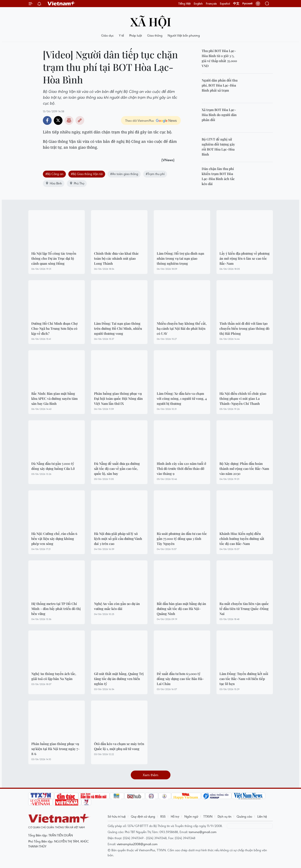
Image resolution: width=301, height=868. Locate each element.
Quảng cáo (244, 816)
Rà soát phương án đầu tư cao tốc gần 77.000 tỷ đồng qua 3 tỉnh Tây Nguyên (182, 539)
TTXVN (208, 816)
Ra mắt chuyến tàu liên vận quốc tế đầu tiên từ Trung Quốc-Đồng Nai (244, 609)
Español (225, 4)
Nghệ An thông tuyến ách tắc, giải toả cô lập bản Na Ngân (54, 676)
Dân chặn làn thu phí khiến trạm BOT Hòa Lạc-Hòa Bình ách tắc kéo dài (218, 176)
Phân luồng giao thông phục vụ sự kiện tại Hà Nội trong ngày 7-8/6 (55, 749)
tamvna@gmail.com (203, 832)
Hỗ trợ (175, 816)
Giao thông (155, 35)
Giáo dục (107, 35)
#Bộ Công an (54, 174)
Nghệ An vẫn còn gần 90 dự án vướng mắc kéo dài (117, 606)
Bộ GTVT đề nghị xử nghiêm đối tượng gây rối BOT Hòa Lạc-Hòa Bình (218, 147)
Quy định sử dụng (143, 816)
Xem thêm (150, 775)
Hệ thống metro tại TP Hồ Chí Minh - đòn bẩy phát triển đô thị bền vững (56, 609)
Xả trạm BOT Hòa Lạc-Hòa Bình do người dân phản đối (219, 115)
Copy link (80, 120)
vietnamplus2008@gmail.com (137, 844)
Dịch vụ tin (224, 816)
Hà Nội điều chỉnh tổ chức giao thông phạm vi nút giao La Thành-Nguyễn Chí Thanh (243, 398)
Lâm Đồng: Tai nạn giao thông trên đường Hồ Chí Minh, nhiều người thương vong (118, 328)
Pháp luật (136, 35)
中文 (236, 4)
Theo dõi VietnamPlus (140, 120)
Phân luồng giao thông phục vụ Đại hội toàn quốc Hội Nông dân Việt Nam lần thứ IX (118, 398)
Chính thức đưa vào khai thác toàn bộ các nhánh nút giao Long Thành (116, 258)
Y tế (121, 35)
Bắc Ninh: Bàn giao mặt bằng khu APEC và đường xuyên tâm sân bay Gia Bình (54, 398)
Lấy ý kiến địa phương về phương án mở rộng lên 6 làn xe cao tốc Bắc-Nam (245, 258)
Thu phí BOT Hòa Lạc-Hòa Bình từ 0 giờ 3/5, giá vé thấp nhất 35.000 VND (219, 58)
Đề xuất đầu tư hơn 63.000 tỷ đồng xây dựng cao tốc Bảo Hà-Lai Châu (180, 679)
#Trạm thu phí (155, 174)
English (198, 4)
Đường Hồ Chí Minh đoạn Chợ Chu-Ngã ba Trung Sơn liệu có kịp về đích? (54, 328)
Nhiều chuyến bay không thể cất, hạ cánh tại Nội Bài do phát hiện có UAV (182, 328)
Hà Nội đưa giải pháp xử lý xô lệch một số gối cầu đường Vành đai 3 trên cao (118, 539)
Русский (248, 4)
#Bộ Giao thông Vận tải (87, 174)
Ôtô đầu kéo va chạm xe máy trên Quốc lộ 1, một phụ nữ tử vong (119, 746)
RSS (163, 816)
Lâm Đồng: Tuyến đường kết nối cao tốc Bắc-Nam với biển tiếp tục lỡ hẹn (244, 679)
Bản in (69, 120)
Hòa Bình (54, 183)
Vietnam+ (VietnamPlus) (61, 4)
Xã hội (151, 21)
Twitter (58, 120)
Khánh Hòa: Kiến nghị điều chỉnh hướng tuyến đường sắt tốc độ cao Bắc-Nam (242, 539)
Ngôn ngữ (191, 816)
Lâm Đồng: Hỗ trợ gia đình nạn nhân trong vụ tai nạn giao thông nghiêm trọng (180, 258)
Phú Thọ (77, 183)
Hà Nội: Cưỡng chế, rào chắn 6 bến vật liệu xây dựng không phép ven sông (54, 539)
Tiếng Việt (184, 4)
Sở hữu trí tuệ (117, 816)
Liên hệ (262, 816)
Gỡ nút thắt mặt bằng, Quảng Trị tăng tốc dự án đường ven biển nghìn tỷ (119, 679)
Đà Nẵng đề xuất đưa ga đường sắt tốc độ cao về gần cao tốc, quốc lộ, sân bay (117, 469)
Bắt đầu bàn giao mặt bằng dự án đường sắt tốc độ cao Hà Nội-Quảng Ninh (181, 609)
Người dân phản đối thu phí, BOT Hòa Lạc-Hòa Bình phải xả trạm (220, 85)
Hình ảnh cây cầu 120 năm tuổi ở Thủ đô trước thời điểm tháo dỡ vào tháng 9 (181, 469)
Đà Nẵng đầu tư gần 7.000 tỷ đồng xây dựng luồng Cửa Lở (53, 466)
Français (211, 4)
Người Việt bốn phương (184, 35)
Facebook (47, 120)
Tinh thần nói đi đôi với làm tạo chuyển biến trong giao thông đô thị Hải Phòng (244, 328)
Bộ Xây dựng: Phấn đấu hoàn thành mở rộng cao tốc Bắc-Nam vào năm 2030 (244, 469)
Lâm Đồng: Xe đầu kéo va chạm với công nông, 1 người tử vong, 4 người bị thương (182, 398)
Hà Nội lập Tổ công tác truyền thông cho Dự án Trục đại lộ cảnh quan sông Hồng (54, 258)
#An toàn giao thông (124, 174)
